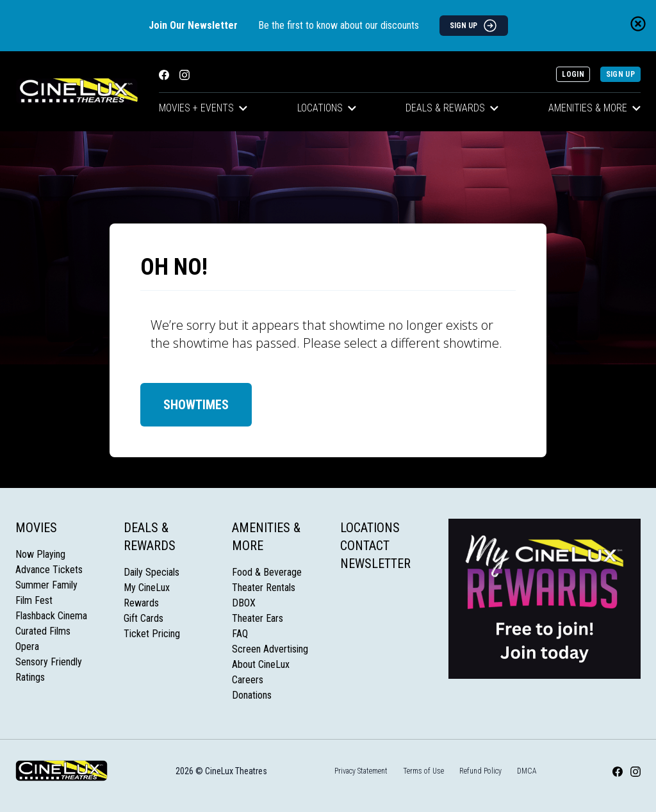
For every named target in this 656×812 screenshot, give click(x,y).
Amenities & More (594, 108)
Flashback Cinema (51, 616)
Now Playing (40, 554)
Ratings (30, 677)
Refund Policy (480, 771)
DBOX (244, 603)
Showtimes (196, 405)
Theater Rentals (264, 588)
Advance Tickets (49, 570)
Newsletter (375, 564)
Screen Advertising (270, 649)
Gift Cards (143, 618)
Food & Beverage (267, 572)
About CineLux (261, 664)
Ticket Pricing (152, 634)
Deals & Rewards (452, 108)
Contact (365, 546)
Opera (27, 646)
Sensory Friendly (49, 662)
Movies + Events (203, 108)
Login (573, 74)
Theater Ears (258, 618)
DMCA (527, 771)
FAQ (240, 634)
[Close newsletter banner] (638, 24)
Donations (252, 695)
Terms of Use (423, 771)
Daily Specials (152, 572)
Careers (248, 680)
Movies (36, 528)
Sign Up (620, 74)
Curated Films (43, 631)
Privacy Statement (361, 771)
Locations (327, 108)
